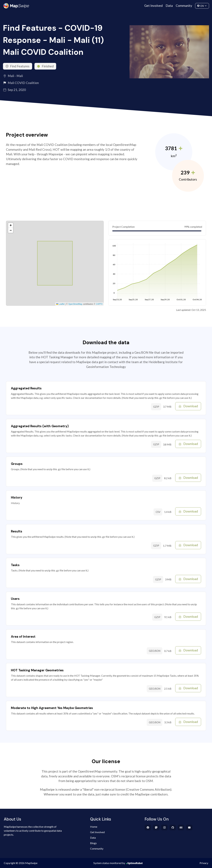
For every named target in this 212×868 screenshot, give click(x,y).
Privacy (204, 863)
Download (188, 406)
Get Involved (153, 6)
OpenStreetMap (75, 304)
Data (169, 6)
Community (184, 6)
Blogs (93, 843)
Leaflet (60, 304)
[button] (11, 225)
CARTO (99, 304)
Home (94, 827)
